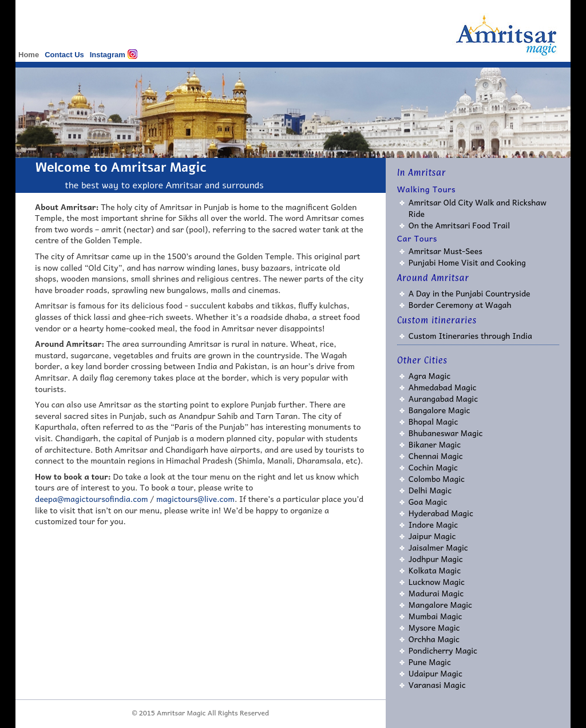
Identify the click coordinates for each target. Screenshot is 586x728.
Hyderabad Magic (441, 513)
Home (29, 55)
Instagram (108, 55)
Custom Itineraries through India (470, 335)
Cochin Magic (433, 467)
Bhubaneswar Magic (446, 433)
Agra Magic (430, 375)
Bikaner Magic (435, 444)
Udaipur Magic (435, 673)
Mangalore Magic (440, 604)
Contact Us (64, 55)
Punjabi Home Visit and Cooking (467, 262)
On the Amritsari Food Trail (459, 225)
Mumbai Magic (435, 616)
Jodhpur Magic (436, 559)
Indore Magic (433, 524)
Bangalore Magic (439, 410)
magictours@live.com (195, 498)
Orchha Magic (434, 639)
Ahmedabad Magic (443, 387)
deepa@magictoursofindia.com (92, 498)
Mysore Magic (434, 627)
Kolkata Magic (435, 570)
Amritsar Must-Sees (446, 251)
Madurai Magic (436, 593)
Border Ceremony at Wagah (460, 304)
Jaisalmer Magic (438, 547)
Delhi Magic (430, 490)
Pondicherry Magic (443, 650)
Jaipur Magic (432, 536)
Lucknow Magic (437, 581)
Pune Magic (430, 662)
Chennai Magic (436, 456)
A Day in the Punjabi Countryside (470, 293)
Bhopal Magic (433, 421)
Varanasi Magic (437, 685)
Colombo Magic (437, 478)
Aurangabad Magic (444, 398)
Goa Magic (428, 501)
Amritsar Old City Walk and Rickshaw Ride (478, 208)
